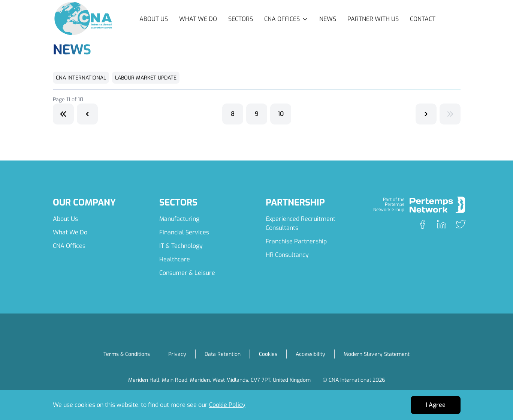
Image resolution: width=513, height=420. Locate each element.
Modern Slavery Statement (377, 354)
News (328, 19)
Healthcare (175, 259)
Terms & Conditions (127, 354)
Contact (423, 19)
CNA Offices (69, 246)
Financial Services (184, 232)
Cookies (268, 354)
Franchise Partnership (296, 241)
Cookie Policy (227, 405)
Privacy (177, 354)
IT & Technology (181, 246)
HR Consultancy (287, 255)
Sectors (241, 19)
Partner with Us (373, 19)
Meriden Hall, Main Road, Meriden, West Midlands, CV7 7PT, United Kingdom (219, 380)
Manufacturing (179, 219)
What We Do (198, 19)
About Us (154, 19)
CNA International (81, 78)
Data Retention (223, 354)
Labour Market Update (146, 78)
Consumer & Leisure (187, 273)
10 (281, 114)
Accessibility (310, 354)
